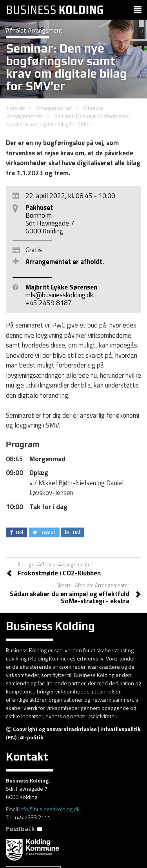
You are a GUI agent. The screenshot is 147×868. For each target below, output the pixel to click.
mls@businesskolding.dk (59, 295)
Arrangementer (54, 108)
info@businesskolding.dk (49, 809)
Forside (16, 108)
